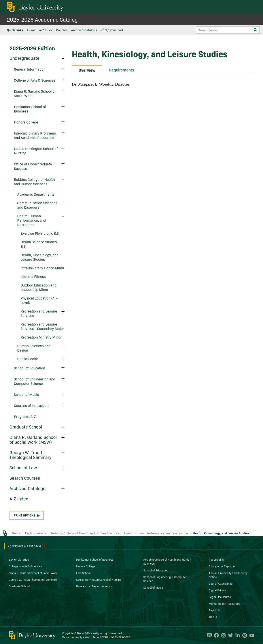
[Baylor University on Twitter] (229, 635)
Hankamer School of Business (30, 109)
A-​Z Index (19, 498)
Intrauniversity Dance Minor (42, 268)
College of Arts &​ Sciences (35, 80)
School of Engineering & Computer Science (165, 579)
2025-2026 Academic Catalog (42, 19)
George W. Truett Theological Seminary (30, 455)
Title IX (213, 617)
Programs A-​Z (25, 416)
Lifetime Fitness (33, 276)
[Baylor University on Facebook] (215, 635)
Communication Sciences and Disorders (37, 205)
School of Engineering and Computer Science (35, 381)
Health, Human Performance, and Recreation (31, 220)
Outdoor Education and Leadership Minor (39, 287)
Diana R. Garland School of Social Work (35, 93)
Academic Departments (36, 194)
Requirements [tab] (122, 70)
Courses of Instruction (31, 405)
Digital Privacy (218, 590)
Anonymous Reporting (223, 566)
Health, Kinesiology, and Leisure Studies (40, 257)
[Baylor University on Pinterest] (244, 635)
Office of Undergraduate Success (33, 166)
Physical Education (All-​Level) (39, 300)
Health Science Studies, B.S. (39, 244)
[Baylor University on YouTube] (251, 635)
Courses (62, 30)
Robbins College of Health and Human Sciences (34, 182)
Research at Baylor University (94, 586)
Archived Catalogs (84, 30)
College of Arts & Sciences (25, 566)
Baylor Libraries (19, 559)
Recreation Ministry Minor (41, 337)
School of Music (26, 394)
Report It (214, 610)
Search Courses (25, 478)
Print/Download (112, 30)
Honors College (26, 122)
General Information (30, 69)
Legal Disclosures (220, 597)
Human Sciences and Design (34, 348)
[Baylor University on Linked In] (237, 635)
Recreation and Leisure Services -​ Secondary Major (42, 326)
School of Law (23, 467)
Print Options (27, 515)
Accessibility (217, 559)
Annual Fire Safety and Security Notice (228, 575)
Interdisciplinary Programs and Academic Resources (35, 135)
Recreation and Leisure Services (39, 313)
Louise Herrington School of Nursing (36, 151)
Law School (83, 573)
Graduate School (26, 427)
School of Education (29, 368)
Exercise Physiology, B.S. (40, 233)
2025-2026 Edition (32, 48)
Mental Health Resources (224, 603)
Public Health (28, 359)
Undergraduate (25, 58)
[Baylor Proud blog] (208, 635)
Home (31, 30)
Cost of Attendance (221, 583)
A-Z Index (46, 30)
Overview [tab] (87, 70)
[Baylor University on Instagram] (222, 635)
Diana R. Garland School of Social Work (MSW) (33, 439)
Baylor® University (88, 633)
